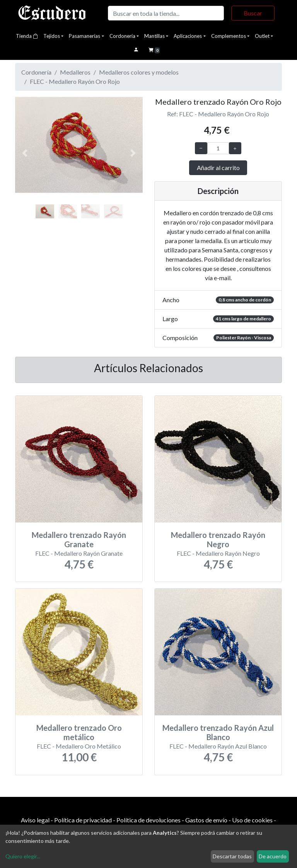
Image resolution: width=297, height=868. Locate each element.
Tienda (27, 36)
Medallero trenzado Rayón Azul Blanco (218, 732)
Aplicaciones (188, 36)
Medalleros (75, 72)
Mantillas (154, 36)
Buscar (253, 13)
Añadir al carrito (218, 168)
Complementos (229, 36)
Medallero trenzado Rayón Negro (218, 540)
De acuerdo (273, 856)
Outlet (262, 36)
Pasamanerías (84, 36)
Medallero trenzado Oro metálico (79, 732)
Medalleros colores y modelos (139, 72)
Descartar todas (232, 856)
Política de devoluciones (148, 820)
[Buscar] (166, 13)
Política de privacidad (83, 820)
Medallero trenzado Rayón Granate (79, 540)
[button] (25, 153)
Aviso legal (35, 820)
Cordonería (122, 36)
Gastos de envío (206, 820)
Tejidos (52, 36)
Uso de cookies (252, 820)
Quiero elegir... (23, 856)
